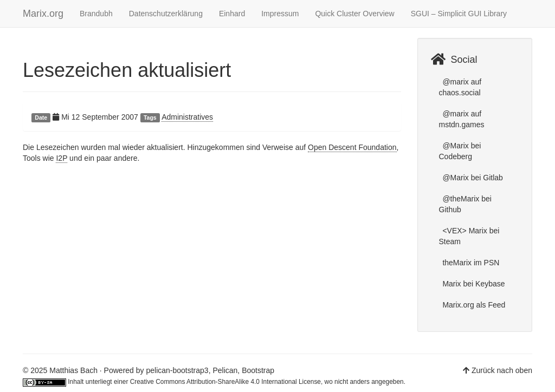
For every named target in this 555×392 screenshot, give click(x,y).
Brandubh (96, 14)
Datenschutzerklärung (166, 14)
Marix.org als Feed (473, 305)
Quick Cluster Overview (354, 14)
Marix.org (43, 14)
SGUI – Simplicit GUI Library (459, 14)
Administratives (187, 117)
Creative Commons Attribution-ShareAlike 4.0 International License (225, 382)
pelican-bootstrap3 (177, 370)
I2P (62, 158)
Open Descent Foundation (352, 147)
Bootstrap (258, 370)
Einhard (232, 14)
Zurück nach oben (502, 370)
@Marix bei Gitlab (472, 178)
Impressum (280, 14)
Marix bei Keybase (473, 284)
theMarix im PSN (470, 263)
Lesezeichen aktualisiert (127, 70)
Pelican (225, 370)
